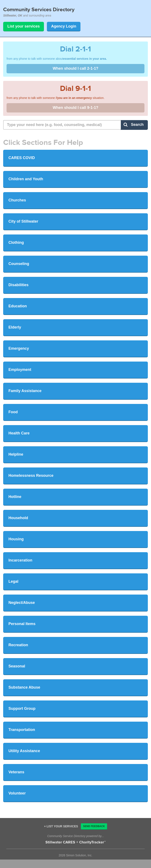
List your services (24, 26)
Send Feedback (94, 826)
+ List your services (61, 826)
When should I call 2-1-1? (75, 68)
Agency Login (64, 26)
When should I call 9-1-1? (75, 108)
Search (134, 125)
